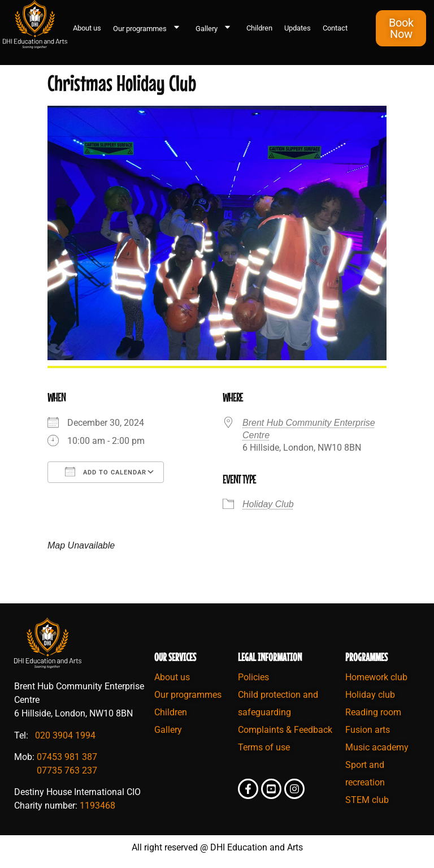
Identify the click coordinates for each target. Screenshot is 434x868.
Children (259, 28)
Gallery (215, 28)
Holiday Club (268, 504)
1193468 (97, 806)
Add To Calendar (106, 472)
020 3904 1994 (65, 735)
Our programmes (148, 28)
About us (87, 28)
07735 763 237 (67, 770)
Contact (335, 28)
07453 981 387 (67, 757)
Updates (298, 28)
